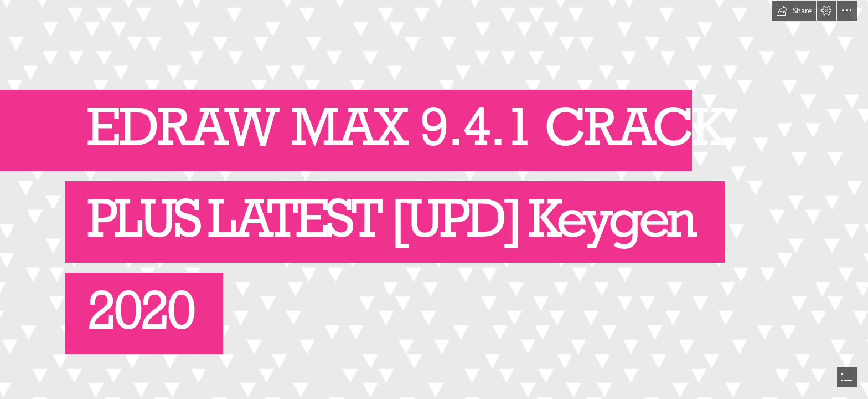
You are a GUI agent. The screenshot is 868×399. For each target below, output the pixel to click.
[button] (794, 11)
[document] (434, 199)
